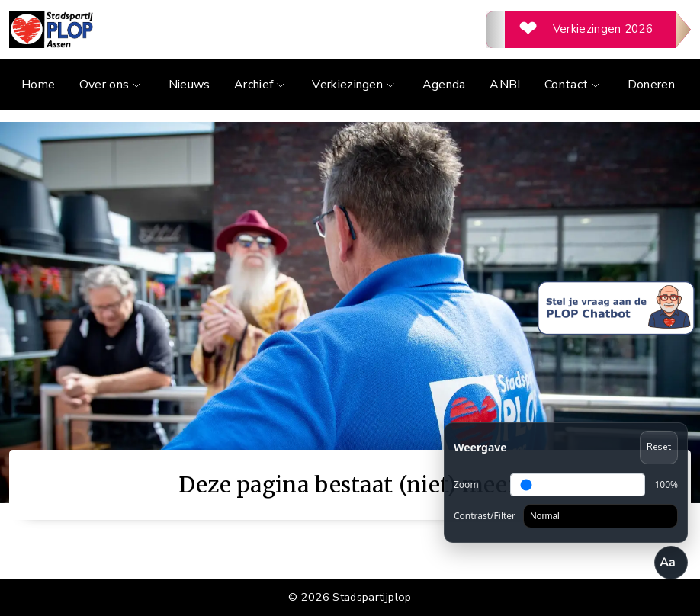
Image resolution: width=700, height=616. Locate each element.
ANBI (505, 85)
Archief (261, 85)
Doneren (651, 85)
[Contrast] (600, 516)
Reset (659, 447)
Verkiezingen (355, 85)
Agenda (444, 85)
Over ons (112, 85)
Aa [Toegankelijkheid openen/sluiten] (668, 563)
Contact (574, 85)
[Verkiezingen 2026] (589, 30)
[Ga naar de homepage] (180, 30)
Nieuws (189, 85)
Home (38, 85)
